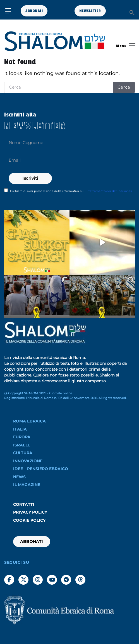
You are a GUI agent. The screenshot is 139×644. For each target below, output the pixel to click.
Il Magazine (27, 485)
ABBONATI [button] (34, 11)
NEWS (19, 477)
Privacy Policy (30, 512)
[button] (132, 12)
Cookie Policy (29, 520)
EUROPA (22, 437)
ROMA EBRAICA (29, 421)
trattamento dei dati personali (110, 191)
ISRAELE (22, 445)
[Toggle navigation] (124, 46)
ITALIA (20, 429)
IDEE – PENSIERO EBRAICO (41, 469)
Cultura (23, 453)
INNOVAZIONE (28, 461)
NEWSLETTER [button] (90, 11)
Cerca (124, 87)
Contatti (24, 504)
